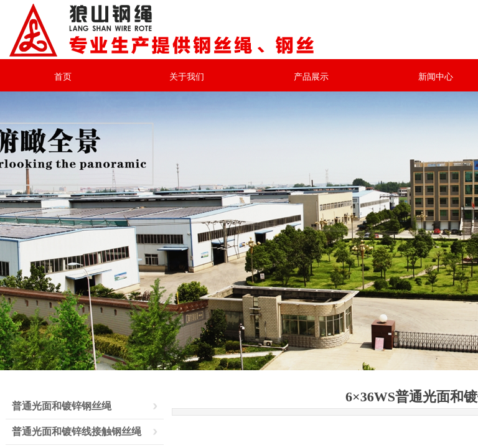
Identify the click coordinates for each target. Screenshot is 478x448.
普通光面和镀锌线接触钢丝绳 (77, 432)
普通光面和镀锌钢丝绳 (62, 406)
